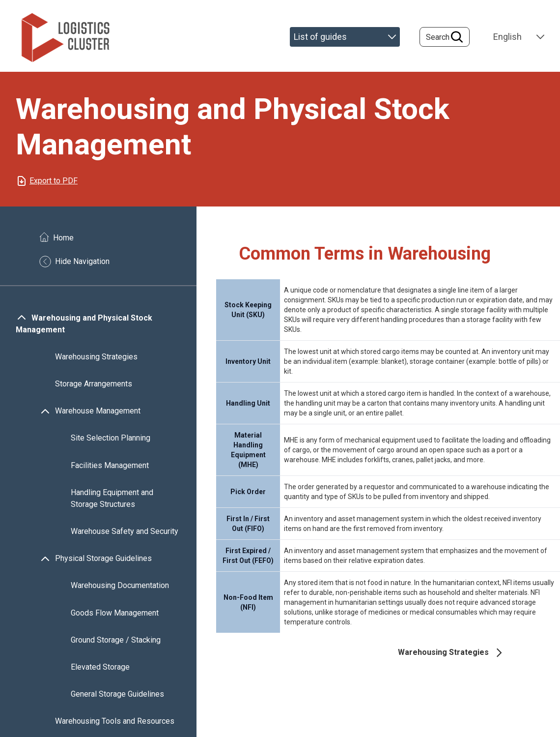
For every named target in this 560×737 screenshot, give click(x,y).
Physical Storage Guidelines (103, 559)
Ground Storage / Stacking (116, 640)
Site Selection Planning (111, 438)
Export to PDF (54, 181)
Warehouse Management (98, 411)
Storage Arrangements (94, 384)
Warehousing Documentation (120, 586)
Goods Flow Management (115, 613)
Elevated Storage (100, 667)
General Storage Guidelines (117, 694)
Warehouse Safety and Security (125, 531)
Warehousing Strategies (96, 357)
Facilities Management (110, 465)
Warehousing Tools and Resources (115, 722)
